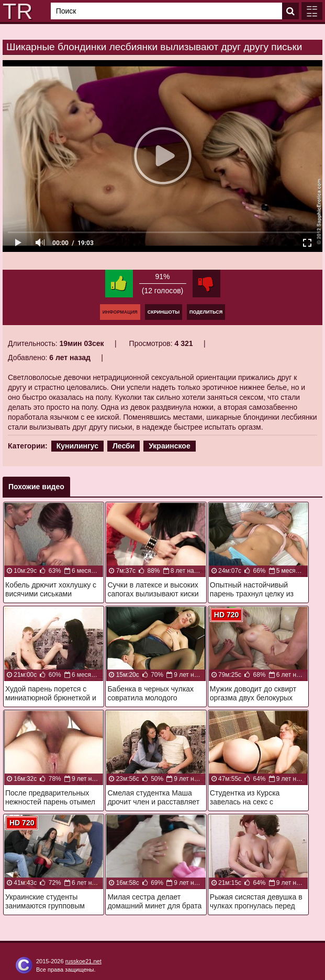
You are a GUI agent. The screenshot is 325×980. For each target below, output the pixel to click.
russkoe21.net (83, 961)
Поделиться (206, 312)
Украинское (170, 446)
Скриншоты (164, 312)
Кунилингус (77, 446)
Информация (120, 312)
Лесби (124, 446)
